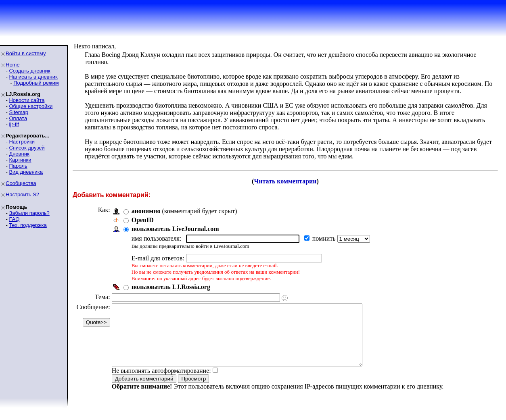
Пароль (18, 166)
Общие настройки (31, 106)
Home (13, 65)
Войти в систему (26, 53)
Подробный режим (36, 83)
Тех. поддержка (28, 225)
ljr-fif (14, 124)
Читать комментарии (285, 181)
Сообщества (21, 183)
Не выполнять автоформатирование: (161, 383)
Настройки (22, 142)
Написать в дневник (33, 77)
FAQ (14, 219)
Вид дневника (26, 172)
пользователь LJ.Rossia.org (171, 287)
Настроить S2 (22, 194)
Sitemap (19, 112)
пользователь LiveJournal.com (175, 229)
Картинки (20, 160)
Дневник (19, 154)
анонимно (146, 211)
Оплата (18, 118)
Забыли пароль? (29, 213)
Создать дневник (29, 71)
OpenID (143, 220)
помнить (325, 238)
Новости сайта (27, 100)
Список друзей (27, 148)
